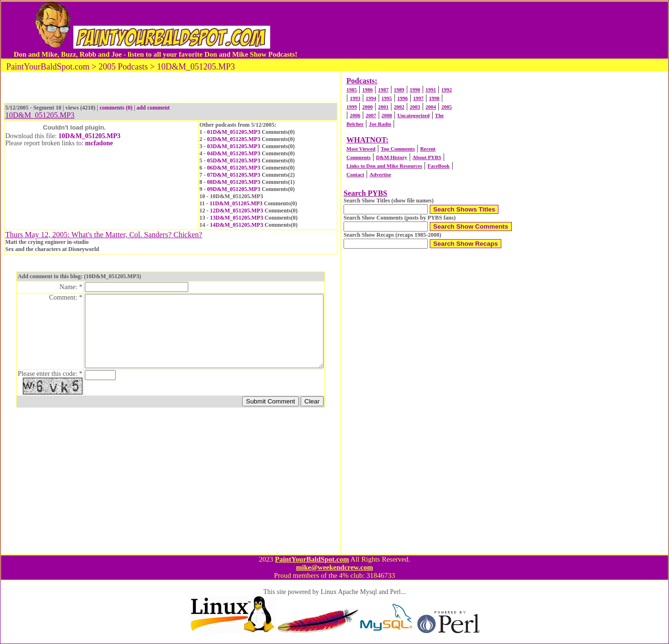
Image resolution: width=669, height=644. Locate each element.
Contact (355, 174)
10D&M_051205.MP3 (90, 136)
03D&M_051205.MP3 (234, 146)
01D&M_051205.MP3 (234, 132)
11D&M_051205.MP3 (236, 203)
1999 (352, 107)
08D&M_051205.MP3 (234, 182)
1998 (434, 98)
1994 (371, 98)
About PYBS (427, 157)
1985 (352, 90)
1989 (399, 90)
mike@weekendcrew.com (334, 567)
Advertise (380, 174)
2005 (446, 107)
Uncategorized (414, 115)
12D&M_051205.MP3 (237, 211)
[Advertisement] (478, 30)
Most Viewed (361, 149)
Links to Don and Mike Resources (384, 166)
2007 (371, 115)
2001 (383, 107)
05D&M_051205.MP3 (234, 161)
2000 (367, 107)
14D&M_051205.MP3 (237, 225)
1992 (446, 90)
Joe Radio (380, 124)
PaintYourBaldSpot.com (312, 559)
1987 (383, 90)
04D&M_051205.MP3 (234, 153)
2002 (399, 107)
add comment (153, 108)
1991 (431, 90)
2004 (431, 107)
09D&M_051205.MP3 (234, 189)
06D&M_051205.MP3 (234, 168)
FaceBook (438, 166)
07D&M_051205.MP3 (234, 175)
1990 (415, 90)
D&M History (392, 157)
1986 (367, 90)
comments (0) (116, 108)
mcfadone (99, 143)
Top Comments (398, 149)
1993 (355, 98)
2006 (355, 115)
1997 (418, 98)
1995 (387, 98)
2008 (387, 115)
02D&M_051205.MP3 (234, 139)
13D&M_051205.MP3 (237, 218)
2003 (415, 107)
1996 (403, 98)
